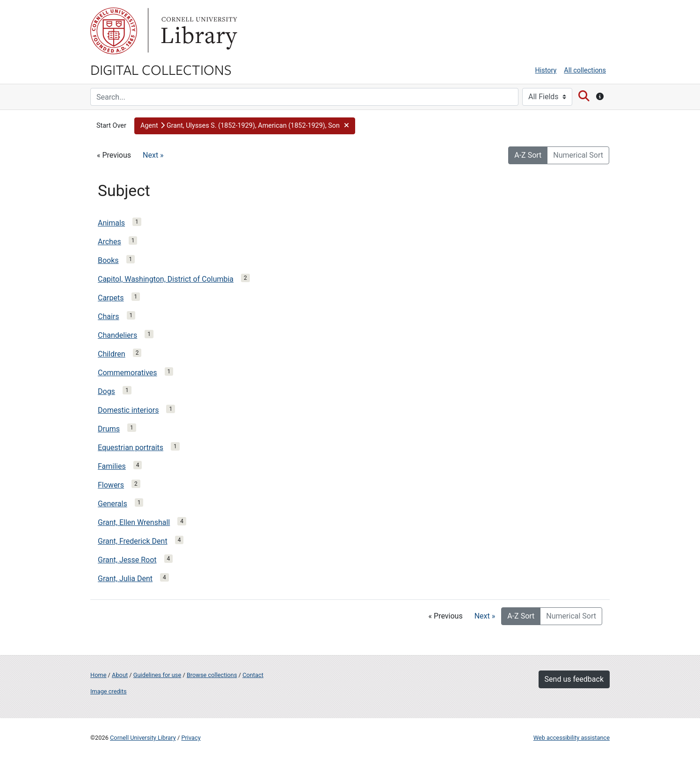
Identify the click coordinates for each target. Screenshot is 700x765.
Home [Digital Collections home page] (98, 675)
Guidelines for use (157, 675)
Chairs (109, 317)
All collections (585, 70)
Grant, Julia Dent (125, 579)
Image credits (109, 691)
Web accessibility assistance (572, 738)
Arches (109, 242)
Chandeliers (117, 335)
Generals (113, 504)
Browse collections (212, 675)
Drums (109, 429)
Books (108, 260)
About (120, 675)
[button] (245, 126)
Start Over (111, 126)
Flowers (111, 485)
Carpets (111, 298)
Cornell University (114, 31)
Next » (153, 155)
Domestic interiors (128, 410)
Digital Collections (161, 69)
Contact (253, 675)
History (546, 70)
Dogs (106, 391)
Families (112, 466)
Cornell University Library (143, 738)
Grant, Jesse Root (127, 560)
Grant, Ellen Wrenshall (134, 522)
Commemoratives (128, 373)
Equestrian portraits (131, 448)
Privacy (191, 738)
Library (198, 31)
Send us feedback (574, 679)
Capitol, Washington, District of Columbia (166, 279)
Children (112, 354)
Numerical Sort (578, 155)
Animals (111, 223)
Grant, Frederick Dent (133, 541)
